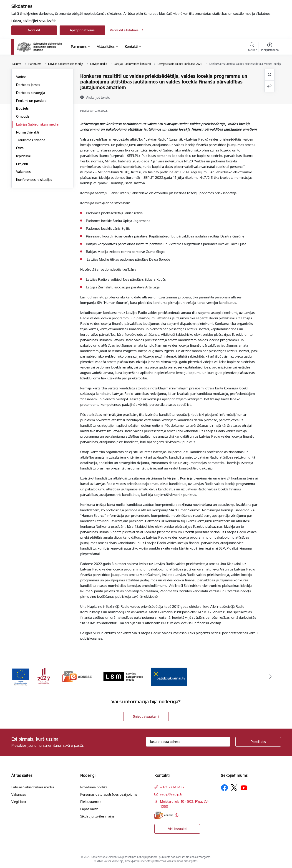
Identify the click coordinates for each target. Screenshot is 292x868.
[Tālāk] (270, 677)
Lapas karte (89, 809)
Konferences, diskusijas (34, 180)
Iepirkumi (23, 156)
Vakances (23, 172)
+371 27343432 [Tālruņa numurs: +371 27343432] (172, 787)
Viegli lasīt (19, 802)
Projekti (22, 164)
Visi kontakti (177, 829)
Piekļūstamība (91, 802)
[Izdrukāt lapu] (269, 75)
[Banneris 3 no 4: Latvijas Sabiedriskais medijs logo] (123, 676)
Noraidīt (34, 30)
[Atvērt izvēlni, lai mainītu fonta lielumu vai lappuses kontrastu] (270, 48)
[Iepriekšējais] (22, 677)
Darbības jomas (28, 85)
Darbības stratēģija (31, 93)
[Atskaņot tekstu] (98, 97)
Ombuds (23, 116)
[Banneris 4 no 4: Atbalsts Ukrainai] (169, 676)
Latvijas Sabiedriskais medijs (37, 124)
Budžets (22, 108)
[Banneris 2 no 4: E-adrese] (77, 676)
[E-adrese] (164, 815)
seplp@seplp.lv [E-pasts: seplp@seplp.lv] (171, 794)
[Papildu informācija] (177, 815)
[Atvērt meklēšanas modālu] (252, 48)
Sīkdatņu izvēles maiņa (97, 816)
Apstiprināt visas (82, 30)
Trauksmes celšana (31, 140)
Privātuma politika (94, 787)
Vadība (21, 77)
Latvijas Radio (137, 313)
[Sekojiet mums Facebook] (224, 788)
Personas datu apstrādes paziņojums (109, 794)
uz (124, 313)
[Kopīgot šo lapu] (269, 86)
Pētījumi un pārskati (31, 101)
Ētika (20, 148)
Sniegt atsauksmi (146, 716)
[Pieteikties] (258, 742)
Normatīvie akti (28, 132)
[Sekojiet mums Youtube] (244, 787)
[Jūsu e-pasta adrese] (188, 742)
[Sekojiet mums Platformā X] (234, 788)
